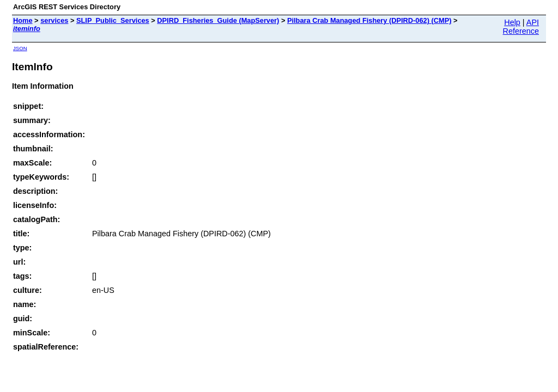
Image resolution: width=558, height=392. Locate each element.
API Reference (521, 27)
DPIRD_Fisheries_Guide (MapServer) (218, 20)
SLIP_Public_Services (113, 20)
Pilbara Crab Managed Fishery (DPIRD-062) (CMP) (369, 20)
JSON (20, 48)
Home (23, 20)
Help (512, 22)
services (54, 20)
